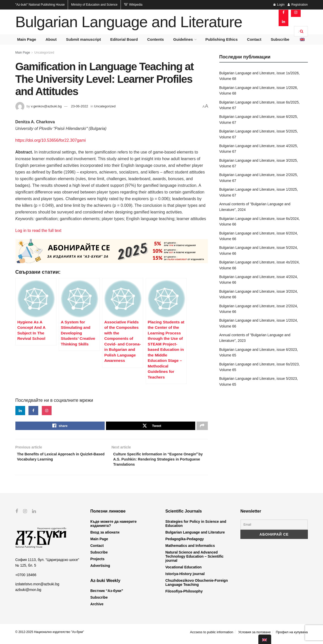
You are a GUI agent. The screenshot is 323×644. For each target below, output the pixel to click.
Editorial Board (124, 39)
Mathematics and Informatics (190, 549)
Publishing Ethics (221, 39)
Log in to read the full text (38, 231)
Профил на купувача (292, 636)
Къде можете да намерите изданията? (113, 527)
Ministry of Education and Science (94, 5)
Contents (156, 39)
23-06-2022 (80, 106)
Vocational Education (184, 571)
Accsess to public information (212, 636)
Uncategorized (44, 53)
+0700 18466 (26, 578)
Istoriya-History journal (185, 578)
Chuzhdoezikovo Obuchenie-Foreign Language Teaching (197, 586)
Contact (254, 39)
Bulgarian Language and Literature (129, 22)
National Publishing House (40, 5)
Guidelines (183, 39)
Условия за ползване (255, 636)
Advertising (100, 569)
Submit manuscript (83, 39)
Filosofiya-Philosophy (184, 595)
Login (279, 5)
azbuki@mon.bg (28, 594)
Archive (97, 608)
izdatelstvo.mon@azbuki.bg (37, 588)
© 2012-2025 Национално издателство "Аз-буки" (50, 636)
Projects (97, 563)
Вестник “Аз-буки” (107, 595)
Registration (298, 5)
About (51, 39)
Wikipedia (133, 5)
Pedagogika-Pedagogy (185, 543)
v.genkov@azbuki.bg (46, 106)
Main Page (27, 39)
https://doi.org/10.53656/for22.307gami (51, 140)
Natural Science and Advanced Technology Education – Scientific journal (195, 560)
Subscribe (280, 39)
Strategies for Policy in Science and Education (196, 527)
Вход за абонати (105, 536)
